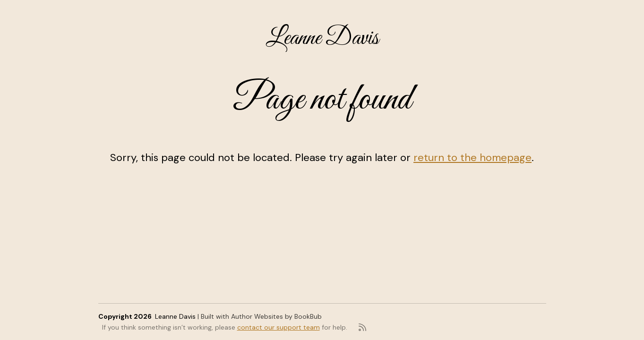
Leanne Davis (322, 38)
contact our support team (279, 327)
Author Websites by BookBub (276, 316)
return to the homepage (472, 157)
